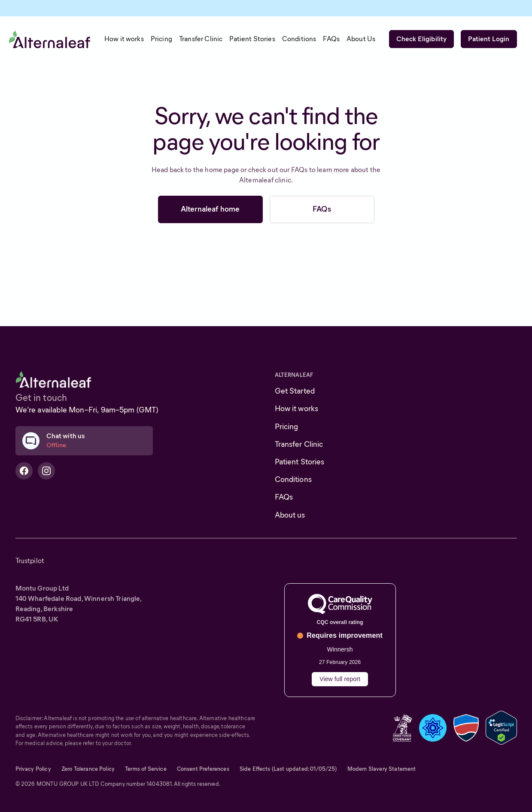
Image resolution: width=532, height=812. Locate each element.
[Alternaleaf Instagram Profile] (46, 471)
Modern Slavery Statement (382, 769)
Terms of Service (146, 769)
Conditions (293, 479)
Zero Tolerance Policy (88, 769)
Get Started (295, 391)
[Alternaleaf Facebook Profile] (24, 471)
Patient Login (489, 39)
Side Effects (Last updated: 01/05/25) (288, 769)
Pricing (287, 427)
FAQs (322, 209)
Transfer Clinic (299, 444)
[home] (50, 39)
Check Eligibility (422, 39)
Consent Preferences (203, 769)
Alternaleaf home (210, 209)
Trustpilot (30, 561)
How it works (297, 409)
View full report (340, 679)
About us (290, 515)
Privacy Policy (33, 769)
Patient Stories (300, 462)
